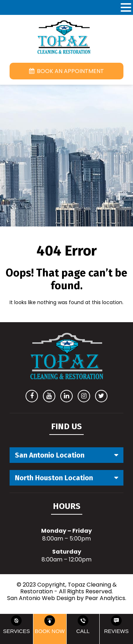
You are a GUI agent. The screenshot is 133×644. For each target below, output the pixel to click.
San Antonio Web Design (41, 598)
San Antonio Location (50, 455)
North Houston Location (54, 478)
